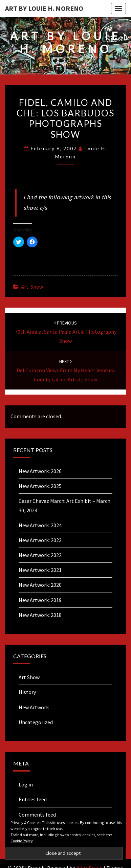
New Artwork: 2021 (40, 570)
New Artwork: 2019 (40, 600)
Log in (26, 784)
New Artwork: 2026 (40, 471)
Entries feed (33, 799)
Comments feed (37, 815)
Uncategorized (36, 722)
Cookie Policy (22, 841)
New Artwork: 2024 (40, 525)
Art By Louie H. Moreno (44, 8)
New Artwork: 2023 (40, 540)
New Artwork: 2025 (40, 486)
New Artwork (34, 707)
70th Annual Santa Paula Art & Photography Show (66, 332)
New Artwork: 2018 (40, 615)
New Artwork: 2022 (40, 555)
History (27, 692)
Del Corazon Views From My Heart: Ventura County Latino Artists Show (66, 371)
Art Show (32, 287)
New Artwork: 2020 (40, 585)
